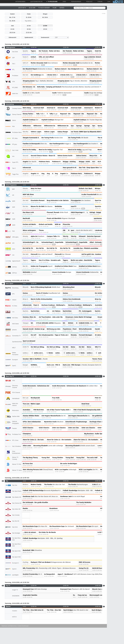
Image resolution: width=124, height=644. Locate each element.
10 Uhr (29, 26)
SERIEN (62, 8)
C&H (108, 2)
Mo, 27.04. (12, 17)
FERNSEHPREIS (75, 2)
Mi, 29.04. (45, 17)
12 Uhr (45, 26)
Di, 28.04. (29, 17)
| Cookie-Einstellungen (23, 626)
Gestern (12, 14)
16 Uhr (29, 29)
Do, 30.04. (12, 21)
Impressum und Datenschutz (9, 626)
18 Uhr (45, 29)
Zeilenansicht (12, 37)
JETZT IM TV (22, 8)
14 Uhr (12, 29)
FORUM (99, 2)
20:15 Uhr (12, 33)
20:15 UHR (32, 8)
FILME (55, 8)
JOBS (64, 2)
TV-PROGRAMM (52, 2)
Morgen (45, 14)
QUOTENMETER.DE (36, 2)
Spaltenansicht (29, 37)
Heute (29, 14)
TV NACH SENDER (44, 8)
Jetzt (12, 26)
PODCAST (89, 2)
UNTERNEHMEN (20, 2)
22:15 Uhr (29, 33)
